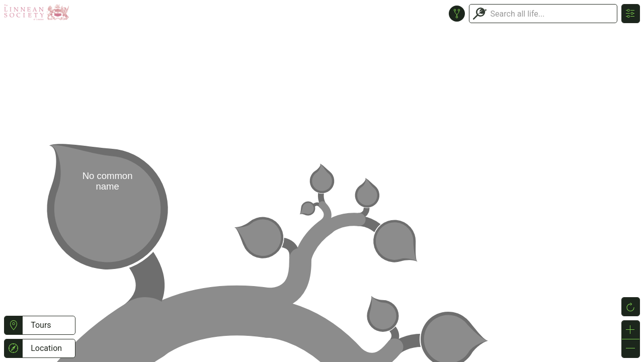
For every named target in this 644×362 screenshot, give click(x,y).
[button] (13, 325)
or (322, 181)
